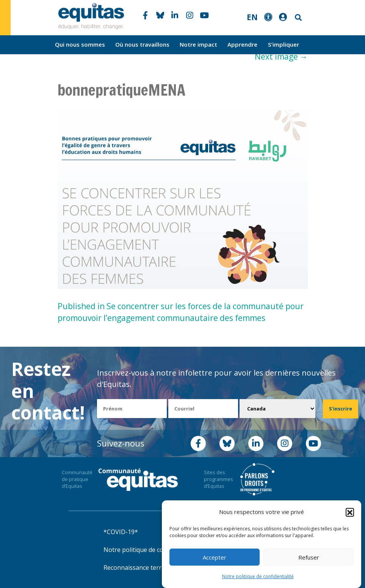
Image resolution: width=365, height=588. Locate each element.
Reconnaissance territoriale (143, 568)
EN (252, 17)
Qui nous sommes (80, 44)
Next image (281, 57)
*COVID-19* (121, 532)
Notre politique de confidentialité (258, 576)
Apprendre (242, 44)
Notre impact (198, 44)
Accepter (215, 557)
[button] (350, 512)
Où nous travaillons (142, 44)
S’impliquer (284, 44)
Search (298, 18)
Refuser (309, 557)
